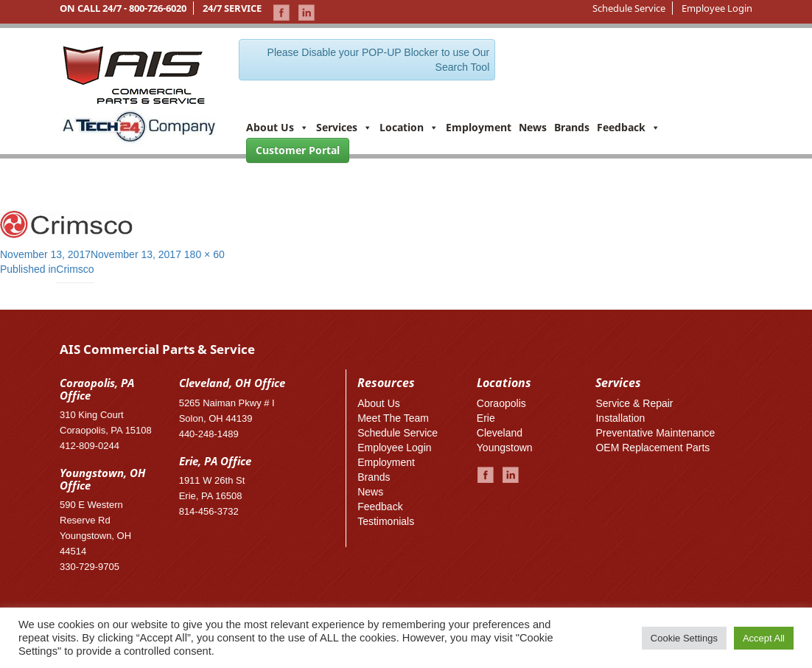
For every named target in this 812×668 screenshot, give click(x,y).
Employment (479, 127)
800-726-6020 (158, 8)
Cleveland (500, 433)
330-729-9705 (90, 567)
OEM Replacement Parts (652, 448)
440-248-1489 (209, 434)
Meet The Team (393, 418)
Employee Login (717, 8)
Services (344, 127)
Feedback (629, 127)
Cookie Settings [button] (684, 638)
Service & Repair (634, 403)
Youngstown (505, 448)
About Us (277, 127)
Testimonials (386, 521)
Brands (572, 127)
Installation (620, 418)
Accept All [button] (764, 638)
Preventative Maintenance (655, 433)
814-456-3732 (209, 511)
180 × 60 (204, 254)
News (533, 127)
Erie (486, 418)
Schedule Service (629, 8)
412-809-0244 (90, 446)
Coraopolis (501, 403)
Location (409, 127)
